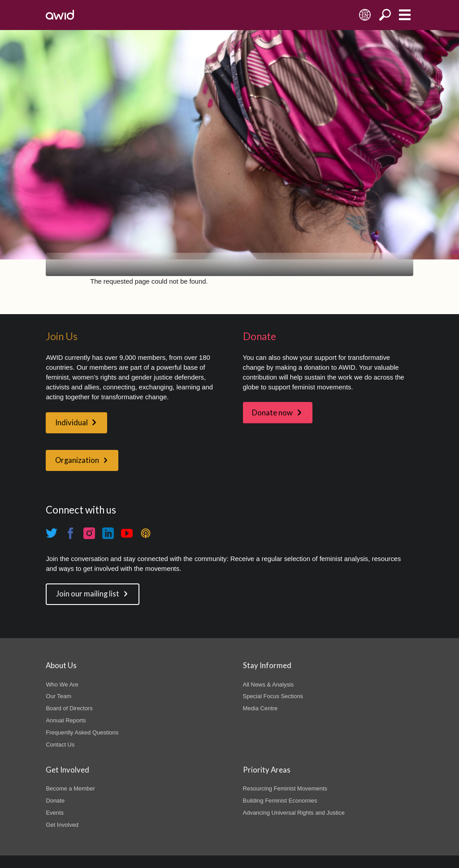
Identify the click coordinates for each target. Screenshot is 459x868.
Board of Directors (69, 708)
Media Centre (260, 708)
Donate (55, 801)
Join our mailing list (88, 594)
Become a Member (70, 788)
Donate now (272, 413)
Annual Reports (66, 720)
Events (55, 813)
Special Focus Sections (273, 696)
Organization (77, 460)
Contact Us (60, 745)
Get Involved (62, 825)
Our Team (58, 696)
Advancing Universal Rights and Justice (294, 813)
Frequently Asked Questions (82, 732)
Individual (71, 423)
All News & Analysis (268, 684)
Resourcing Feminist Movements (285, 788)
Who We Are (62, 684)
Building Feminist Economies (280, 801)
